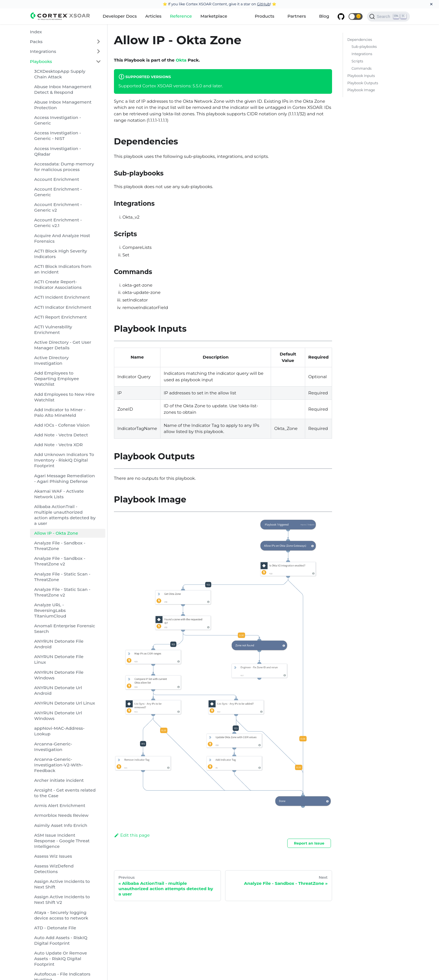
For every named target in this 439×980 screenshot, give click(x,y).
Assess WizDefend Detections (54, 869)
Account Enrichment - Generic (58, 192)
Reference (181, 16)
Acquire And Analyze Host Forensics (62, 238)
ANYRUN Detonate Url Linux (65, 703)
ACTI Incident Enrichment (62, 297)
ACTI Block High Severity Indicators (61, 254)
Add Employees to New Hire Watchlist (64, 397)
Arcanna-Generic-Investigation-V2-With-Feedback (59, 765)
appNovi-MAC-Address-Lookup (59, 731)
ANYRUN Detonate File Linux (59, 659)
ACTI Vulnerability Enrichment (53, 330)
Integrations (43, 51)
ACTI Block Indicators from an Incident (63, 269)
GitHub (264, 4)
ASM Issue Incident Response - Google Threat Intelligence (62, 841)
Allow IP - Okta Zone (56, 533)
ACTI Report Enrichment (60, 317)
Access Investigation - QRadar (58, 151)
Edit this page (132, 835)
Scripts (357, 61)
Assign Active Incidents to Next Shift (62, 884)
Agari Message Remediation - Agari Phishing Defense (65, 479)
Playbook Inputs (361, 76)
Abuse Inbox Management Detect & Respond (63, 89)
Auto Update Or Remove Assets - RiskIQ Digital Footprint (61, 959)
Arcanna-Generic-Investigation (53, 747)
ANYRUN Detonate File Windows (59, 675)
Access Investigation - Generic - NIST (58, 136)
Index (36, 32)
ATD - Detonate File (55, 928)
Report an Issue (309, 843)
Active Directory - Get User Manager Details (63, 345)
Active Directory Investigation (51, 360)
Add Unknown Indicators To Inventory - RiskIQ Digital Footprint (64, 460)
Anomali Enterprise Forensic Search (65, 629)
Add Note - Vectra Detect (61, 435)
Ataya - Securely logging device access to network (61, 915)
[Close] (431, 4)
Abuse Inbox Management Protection (63, 105)
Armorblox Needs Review (61, 815)
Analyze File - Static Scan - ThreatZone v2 (62, 592)
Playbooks (41, 61)
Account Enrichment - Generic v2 (58, 207)
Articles (153, 16)
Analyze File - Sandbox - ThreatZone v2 (60, 561)
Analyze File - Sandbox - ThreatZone (60, 546)
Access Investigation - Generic (58, 120)
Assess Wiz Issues (53, 856)
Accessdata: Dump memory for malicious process (64, 167)
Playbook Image (361, 90)
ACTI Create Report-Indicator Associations (58, 285)
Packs (36, 42)
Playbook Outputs (363, 83)
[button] (356, 17)
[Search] (388, 17)
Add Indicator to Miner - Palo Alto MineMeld (60, 412)
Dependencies (359, 40)
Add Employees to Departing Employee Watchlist (57, 379)
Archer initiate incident (59, 780)
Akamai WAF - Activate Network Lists (59, 494)
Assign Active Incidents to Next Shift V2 (62, 900)
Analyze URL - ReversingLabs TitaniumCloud (50, 610)
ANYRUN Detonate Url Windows (58, 716)
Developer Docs (120, 16)
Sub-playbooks (364, 47)
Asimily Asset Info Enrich (61, 825)
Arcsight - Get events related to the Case (65, 793)
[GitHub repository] (341, 17)
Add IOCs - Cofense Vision (62, 425)
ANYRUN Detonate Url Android (58, 690)
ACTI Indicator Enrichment (63, 307)
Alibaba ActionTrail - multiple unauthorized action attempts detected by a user (65, 515)
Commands (362, 68)
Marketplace (214, 16)
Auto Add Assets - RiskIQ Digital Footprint (61, 940)
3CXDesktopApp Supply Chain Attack (60, 74)
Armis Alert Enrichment (60, 805)
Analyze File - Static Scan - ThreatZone (62, 577)
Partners (297, 16)
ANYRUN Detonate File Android (59, 644)
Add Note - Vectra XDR (59, 445)
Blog (324, 16)
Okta (181, 60)
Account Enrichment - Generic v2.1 (58, 223)
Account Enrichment (57, 179)
